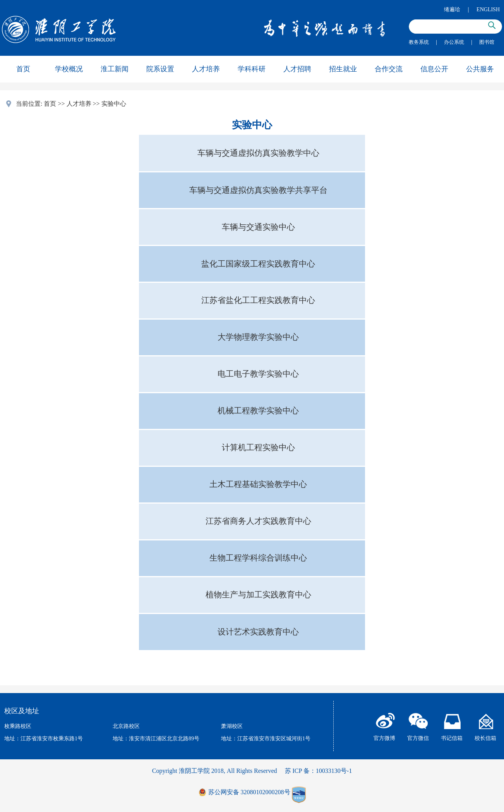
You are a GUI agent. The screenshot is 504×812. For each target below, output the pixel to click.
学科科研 (252, 69)
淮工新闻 (115, 69)
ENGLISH (488, 9)
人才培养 (206, 69)
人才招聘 (297, 69)
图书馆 (487, 42)
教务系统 (419, 42)
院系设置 (160, 69)
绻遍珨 (452, 9)
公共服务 (480, 69)
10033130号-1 (334, 771)
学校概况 (69, 69)
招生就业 (343, 69)
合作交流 (389, 69)
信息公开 (434, 69)
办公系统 (454, 42)
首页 (23, 69)
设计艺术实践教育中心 (258, 632)
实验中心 (114, 104)
